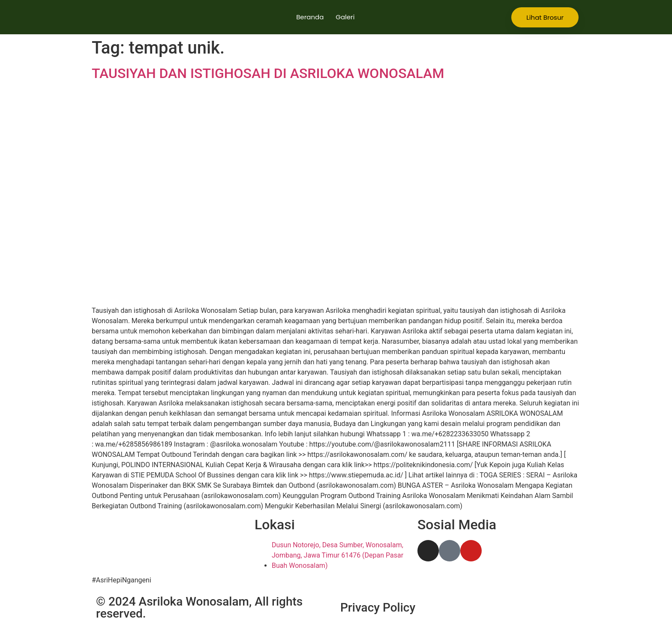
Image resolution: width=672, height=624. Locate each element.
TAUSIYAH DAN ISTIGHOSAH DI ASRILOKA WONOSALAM (268, 73)
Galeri (345, 17)
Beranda (310, 17)
